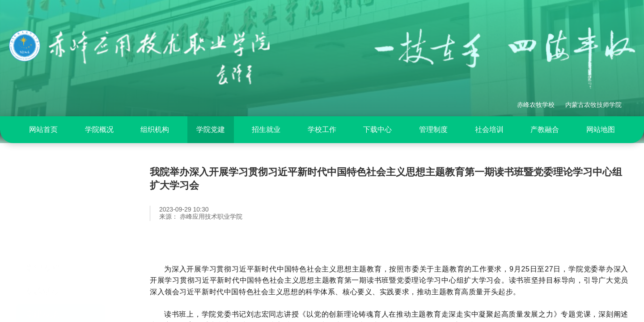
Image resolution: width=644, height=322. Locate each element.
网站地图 (601, 129)
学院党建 (211, 129)
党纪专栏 (42, 229)
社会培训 (489, 129)
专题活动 (42, 252)
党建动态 (42, 275)
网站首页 (43, 129)
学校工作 (322, 129)
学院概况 (99, 129)
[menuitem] (43, 130)
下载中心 (377, 129)
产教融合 (545, 129)
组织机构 (155, 129)
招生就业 (266, 129)
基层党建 (42, 298)
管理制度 (433, 129)
